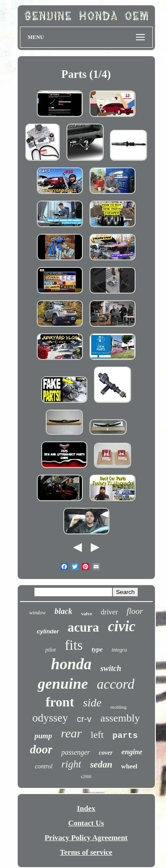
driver (109, 612)
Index (86, 808)
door (41, 749)
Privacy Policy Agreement (86, 838)
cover (106, 753)
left (97, 735)
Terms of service (86, 852)
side (92, 703)
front (60, 702)
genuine (63, 684)
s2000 (86, 777)
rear (71, 733)
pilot (50, 650)
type (97, 649)
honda (71, 664)
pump (43, 736)
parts (125, 736)
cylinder (48, 631)
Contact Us (86, 823)
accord (116, 684)
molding (118, 707)
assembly (120, 718)
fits (74, 645)
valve (86, 613)
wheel (129, 766)
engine (132, 752)
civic (122, 626)
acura (83, 627)
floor (135, 611)
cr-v (84, 719)
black (63, 611)
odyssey (50, 718)
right (71, 764)
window (37, 613)
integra (119, 650)
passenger (75, 752)
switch (111, 668)
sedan (101, 764)
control (44, 766)
